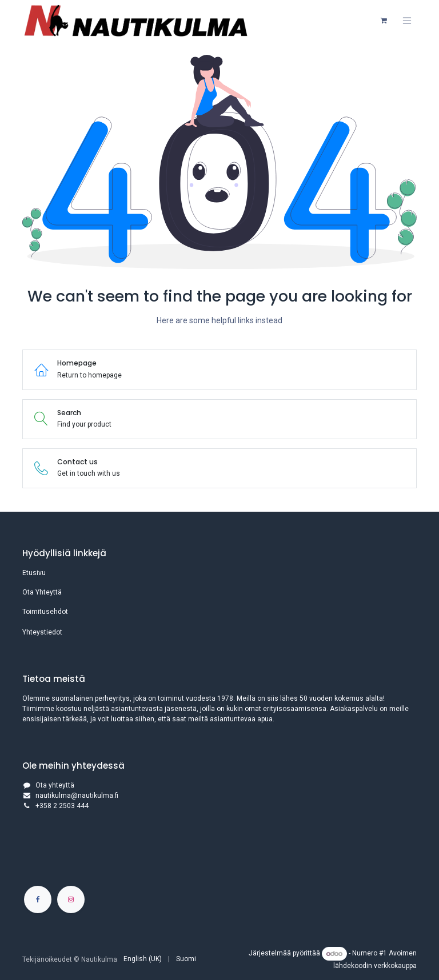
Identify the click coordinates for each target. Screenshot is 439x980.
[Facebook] (38, 899)
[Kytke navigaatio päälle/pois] (407, 21)
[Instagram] (71, 899)
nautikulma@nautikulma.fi (77, 796)
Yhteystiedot (42, 632)
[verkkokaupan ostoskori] (384, 21)
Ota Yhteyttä (42, 592)
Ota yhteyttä (55, 785)
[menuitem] (143, 959)
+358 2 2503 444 (62, 806)
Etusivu (34, 573)
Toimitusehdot (45, 612)
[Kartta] (219, 852)
